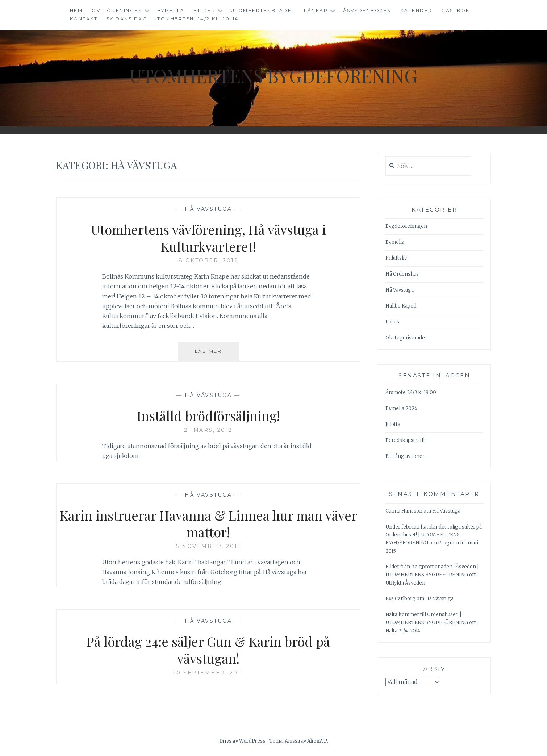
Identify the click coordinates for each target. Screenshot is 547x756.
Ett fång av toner (405, 456)
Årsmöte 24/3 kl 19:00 (411, 392)
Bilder (204, 10)
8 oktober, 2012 (208, 260)
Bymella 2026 (401, 408)
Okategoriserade (405, 338)
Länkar (316, 10)
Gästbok (456, 10)
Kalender (417, 10)
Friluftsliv (396, 258)
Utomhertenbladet (263, 10)
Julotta (393, 424)
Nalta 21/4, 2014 (403, 631)
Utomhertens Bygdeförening (273, 76)
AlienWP (317, 741)
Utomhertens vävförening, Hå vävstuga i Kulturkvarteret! (208, 238)
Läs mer (217, 354)
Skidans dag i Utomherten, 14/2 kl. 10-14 (173, 19)
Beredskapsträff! (405, 440)
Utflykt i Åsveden (405, 583)
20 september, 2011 (208, 673)
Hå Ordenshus (402, 274)
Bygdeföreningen (406, 226)
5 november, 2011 (208, 546)
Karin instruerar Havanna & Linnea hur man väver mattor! (208, 524)
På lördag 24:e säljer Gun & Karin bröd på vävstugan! (208, 650)
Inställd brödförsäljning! (208, 415)
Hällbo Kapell (401, 306)
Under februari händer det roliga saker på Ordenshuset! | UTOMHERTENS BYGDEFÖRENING (434, 535)
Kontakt (84, 19)
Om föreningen (117, 10)
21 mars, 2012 (208, 430)
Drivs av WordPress (242, 741)
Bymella (171, 10)
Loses (392, 322)
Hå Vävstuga (208, 209)
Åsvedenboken (367, 10)
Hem (76, 10)
